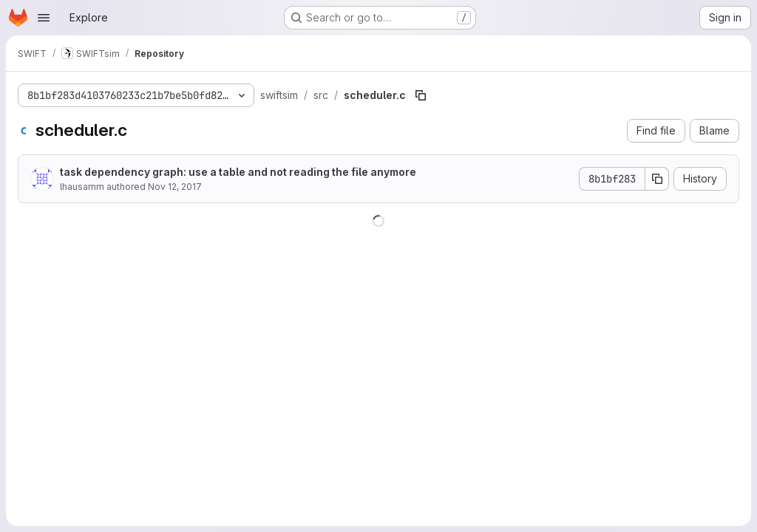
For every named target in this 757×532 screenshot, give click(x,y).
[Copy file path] (421, 95)
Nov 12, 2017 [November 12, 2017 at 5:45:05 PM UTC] (175, 187)
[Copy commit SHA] (657, 179)
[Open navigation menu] (44, 18)
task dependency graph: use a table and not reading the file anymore (238, 172)
